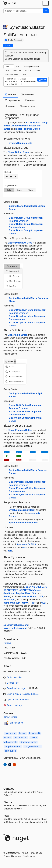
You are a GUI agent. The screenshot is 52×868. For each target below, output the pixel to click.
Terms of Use (36, 853)
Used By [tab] (30, 100)
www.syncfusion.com (15, 628)
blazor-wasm (21, 738)
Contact (9, 789)
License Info (13, 683)
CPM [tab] (7, 71)
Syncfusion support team (22, 510)
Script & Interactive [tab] (32, 71)
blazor (22, 733)
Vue (35, 593)
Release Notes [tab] (28, 106)
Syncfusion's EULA (26, 544)
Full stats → (9, 643)
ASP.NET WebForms (30, 590)
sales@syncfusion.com (16, 625)
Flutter (7, 596)
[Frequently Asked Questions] (6, 816)
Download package (16, 688)
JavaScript (9, 593)
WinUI (25, 603)
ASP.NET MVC (11, 590)
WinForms (9, 603)
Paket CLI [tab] (17, 71)
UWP (41, 596)
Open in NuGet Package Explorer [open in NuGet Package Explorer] (23, 694)
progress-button (33, 746)
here (25, 548)
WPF (19, 603)
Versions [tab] (10, 106)
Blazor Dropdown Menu (16, 126)
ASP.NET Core (39, 587)
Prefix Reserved (15, 40)
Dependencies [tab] (13, 100)
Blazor (27, 587)
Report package (14, 705)
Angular (20, 593)
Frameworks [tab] (27, 94)
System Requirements (20, 143)
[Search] (46, 11)
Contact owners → (11, 717)
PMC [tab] (18, 66)
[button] (42, 80)
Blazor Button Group (37, 123)
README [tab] (11, 94)
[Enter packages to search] (23, 11)
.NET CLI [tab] (9, 66)
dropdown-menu (13, 746)
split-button (10, 751)
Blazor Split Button (18, 335)
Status (8, 802)
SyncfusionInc (17, 723)
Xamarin (24, 596)
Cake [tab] (24, 75)
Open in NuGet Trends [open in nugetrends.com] (18, 700)
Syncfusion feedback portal (23, 523)
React (28, 593)
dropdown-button (29, 742)
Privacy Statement (12, 856)
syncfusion (10, 733)
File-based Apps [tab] (11, 75)
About (25, 853)
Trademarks (29, 856)
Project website (14, 677)
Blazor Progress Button (28, 129)
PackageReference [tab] (32, 66)
